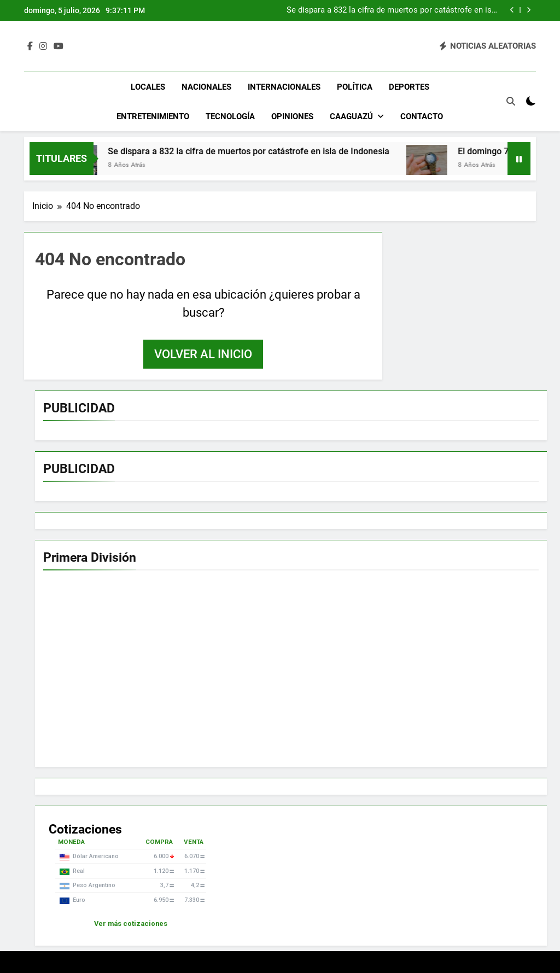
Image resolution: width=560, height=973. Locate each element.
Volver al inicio (203, 354)
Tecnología (230, 116)
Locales (148, 87)
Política (355, 87)
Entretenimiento (153, 116)
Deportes (409, 87)
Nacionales (206, 87)
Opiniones (292, 116)
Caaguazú (351, 116)
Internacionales (284, 87)
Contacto (422, 116)
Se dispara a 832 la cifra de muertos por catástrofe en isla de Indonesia (392, 10)
